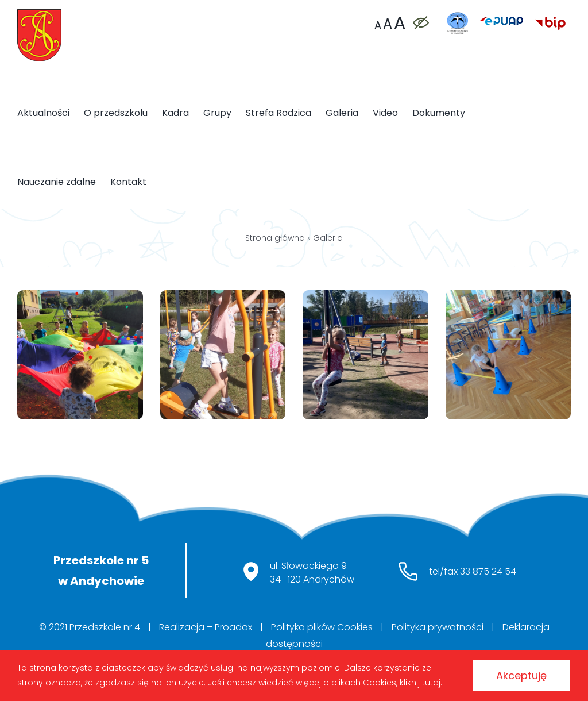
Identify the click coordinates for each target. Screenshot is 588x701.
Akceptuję (521, 675)
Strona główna (275, 238)
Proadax (233, 627)
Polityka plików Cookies (322, 627)
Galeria (328, 238)
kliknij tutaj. (421, 683)
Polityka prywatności (438, 627)
